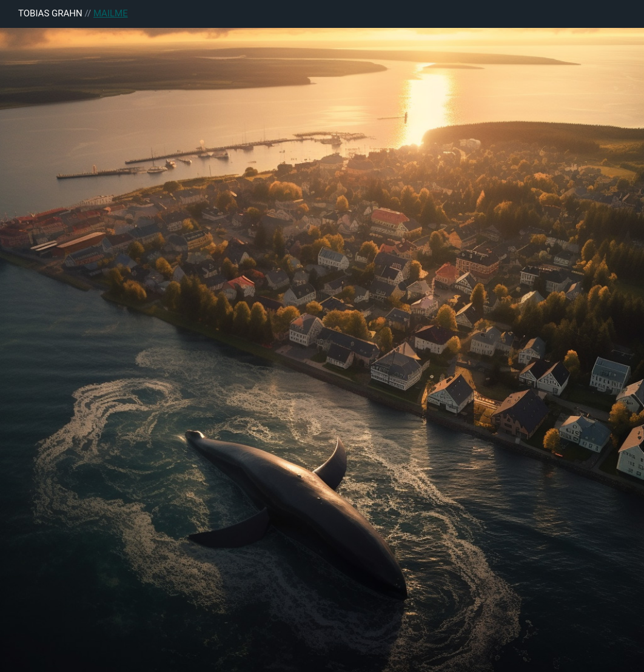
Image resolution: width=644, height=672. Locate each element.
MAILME (111, 13)
